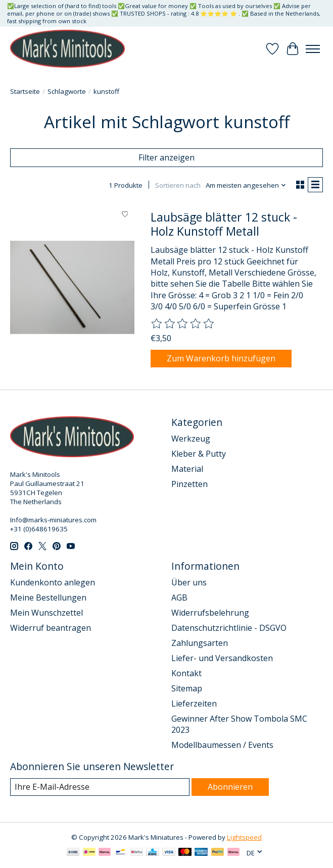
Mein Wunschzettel (46, 613)
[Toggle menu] (313, 49)
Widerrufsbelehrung (210, 613)
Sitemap (187, 688)
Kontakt (186, 673)
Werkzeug (191, 439)
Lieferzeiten (194, 703)
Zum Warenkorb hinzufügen (221, 358)
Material (187, 469)
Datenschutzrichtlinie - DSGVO (229, 628)
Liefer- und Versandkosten (222, 658)
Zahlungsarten (200, 643)
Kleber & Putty (199, 454)
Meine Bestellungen (48, 598)
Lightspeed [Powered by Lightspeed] (244, 837)
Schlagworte (67, 91)
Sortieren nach (178, 185)
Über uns (189, 582)
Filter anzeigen (166, 157)
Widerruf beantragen (51, 628)
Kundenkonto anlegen (53, 582)
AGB (179, 598)
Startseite (25, 91)
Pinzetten (189, 484)
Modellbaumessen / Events (222, 745)
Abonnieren (230, 787)
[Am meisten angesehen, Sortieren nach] (246, 185)
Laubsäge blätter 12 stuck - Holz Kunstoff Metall (224, 224)
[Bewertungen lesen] (183, 324)
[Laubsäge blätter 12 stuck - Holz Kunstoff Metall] (72, 287)
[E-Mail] (100, 787)
